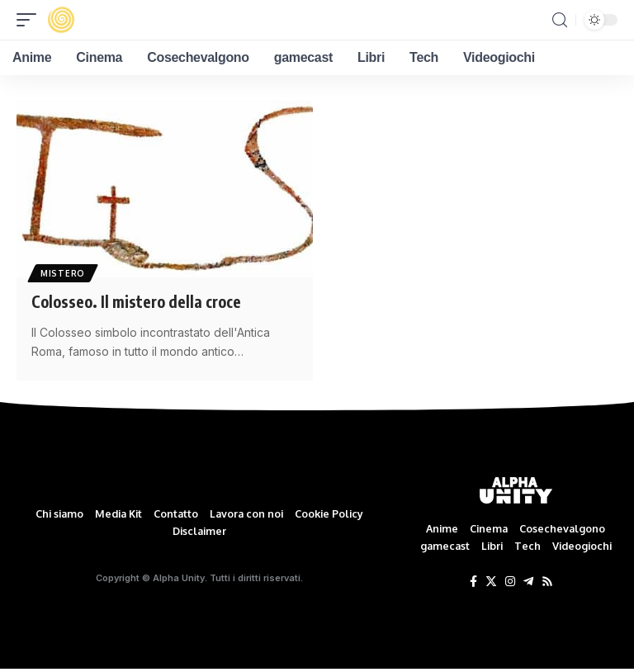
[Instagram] (510, 583)
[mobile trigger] (31, 20)
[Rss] (547, 583)
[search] (560, 20)
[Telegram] (528, 583)
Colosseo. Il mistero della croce (140, 301)
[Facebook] (473, 583)
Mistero (64, 272)
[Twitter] (491, 583)
